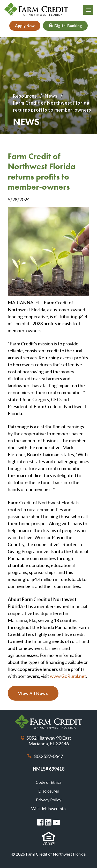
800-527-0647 (49, 756)
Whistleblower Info (48, 808)
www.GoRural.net (68, 676)
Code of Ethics (49, 782)
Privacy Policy (49, 800)
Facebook (40, 822)
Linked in (48, 822)
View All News (33, 693)
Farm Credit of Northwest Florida (48, 722)
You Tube (56, 823)
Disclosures (49, 791)
